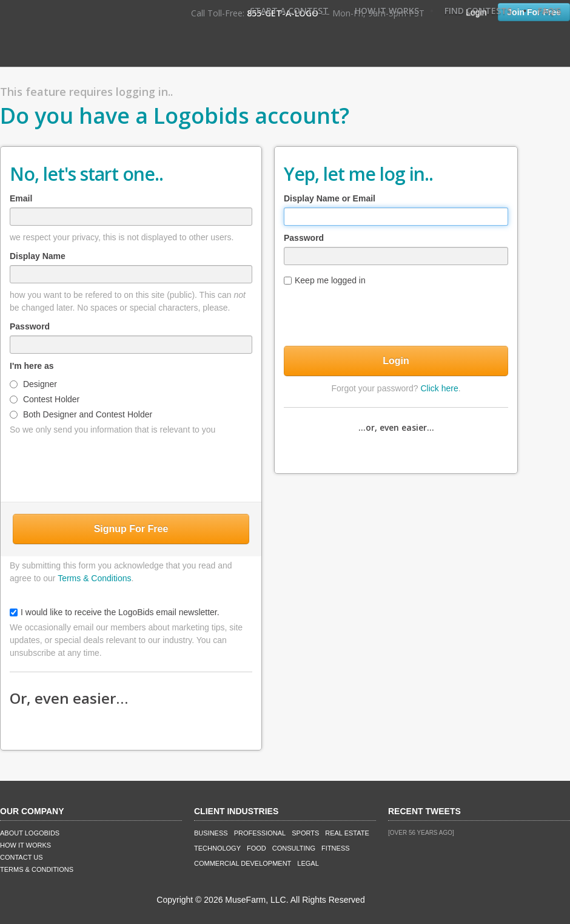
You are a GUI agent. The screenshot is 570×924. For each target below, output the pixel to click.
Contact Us (22, 857)
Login (396, 361)
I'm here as (32, 366)
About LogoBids (30, 833)
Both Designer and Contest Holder (81, 414)
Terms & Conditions (94, 578)
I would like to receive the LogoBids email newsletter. (115, 612)
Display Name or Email (330, 198)
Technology (217, 848)
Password (30, 326)
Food (256, 848)
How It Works (387, 11)
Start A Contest (289, 11)
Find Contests (478, 11)
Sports (305, 833)
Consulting (294, 848)
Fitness (335, 848)
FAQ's (549, 11)
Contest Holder (45, 399)
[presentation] (131, 466)
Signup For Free (131, 529)
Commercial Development (243, 863)
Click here (439, 388)
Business (211, 833)
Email (21, 198)
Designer (33, 384)
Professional (260, 833)
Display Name (38, 256)
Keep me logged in (325, 280)
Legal (308, 863)
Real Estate (347, 833)
